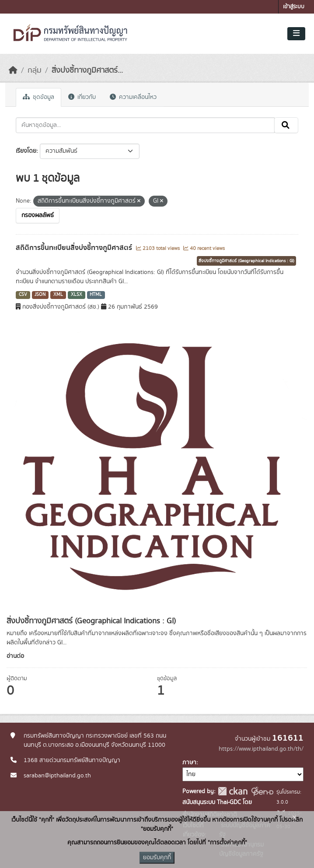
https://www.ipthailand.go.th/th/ (261, 749)
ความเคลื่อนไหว (133, 97)
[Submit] (286, 125)
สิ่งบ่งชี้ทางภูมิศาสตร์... (87, 70)
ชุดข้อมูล (38, 97)
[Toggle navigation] (296, 34)
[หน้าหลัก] (13, 70)
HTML (96, 295)
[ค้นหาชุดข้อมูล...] (145, 125)
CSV (23, 295)
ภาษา (189, 763)
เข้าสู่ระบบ (294, 7)
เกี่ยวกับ (82, 97)
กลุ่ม (35, 70)
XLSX (77, 295)
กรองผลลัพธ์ (38, 215)
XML (58, 295)
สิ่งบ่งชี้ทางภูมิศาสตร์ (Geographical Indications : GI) (246, 261)
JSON (40, 295)
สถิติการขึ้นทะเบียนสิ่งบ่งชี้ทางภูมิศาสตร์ (75, 248)
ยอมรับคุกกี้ (157, 857)
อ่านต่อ (15, 656)
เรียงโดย (26, 151)
